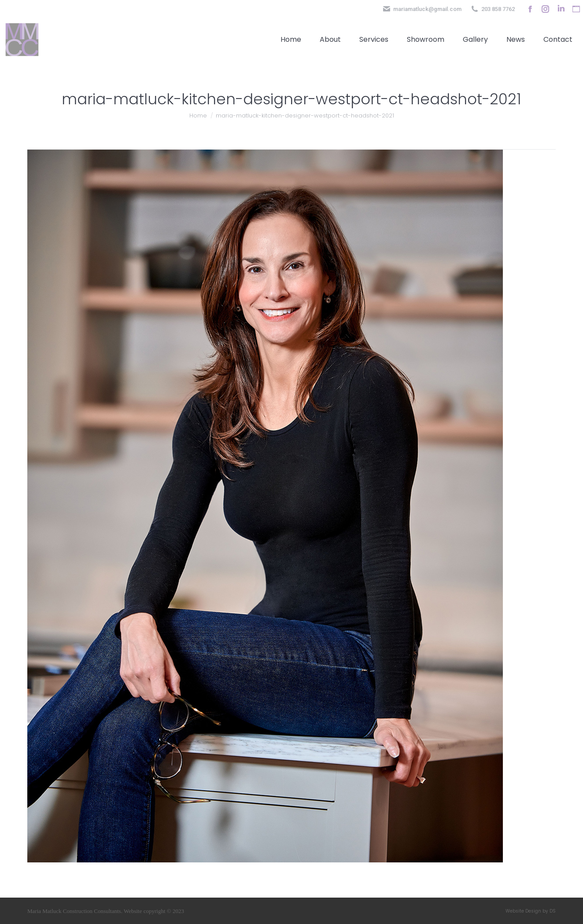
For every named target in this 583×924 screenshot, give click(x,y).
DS (553, 911)
